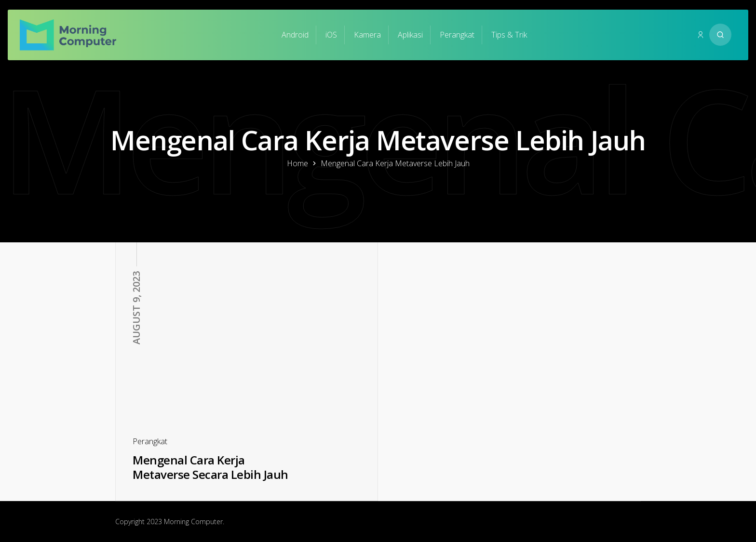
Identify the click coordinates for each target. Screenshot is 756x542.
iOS (331, 35)
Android (295, 35)
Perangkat (457, 35)
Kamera (367, 35)
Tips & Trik (509, 35)
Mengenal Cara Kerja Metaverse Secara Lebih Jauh (210, 467)
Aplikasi (410, 35)
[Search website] (720, 35)
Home (297, 163)
